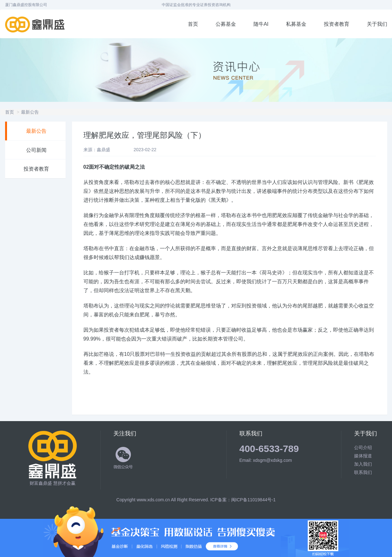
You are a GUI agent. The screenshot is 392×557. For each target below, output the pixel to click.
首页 (193, 24)
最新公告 (30, 112)
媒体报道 (363, 456)
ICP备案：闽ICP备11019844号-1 (243, 500)
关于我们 (377, 24)
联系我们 (363, 472)
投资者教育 (337, 24)
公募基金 (226, 24)
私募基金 (296, 24)
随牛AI (261, 24)
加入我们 (363, 464)
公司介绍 (363, 448)
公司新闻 (36, 150)
